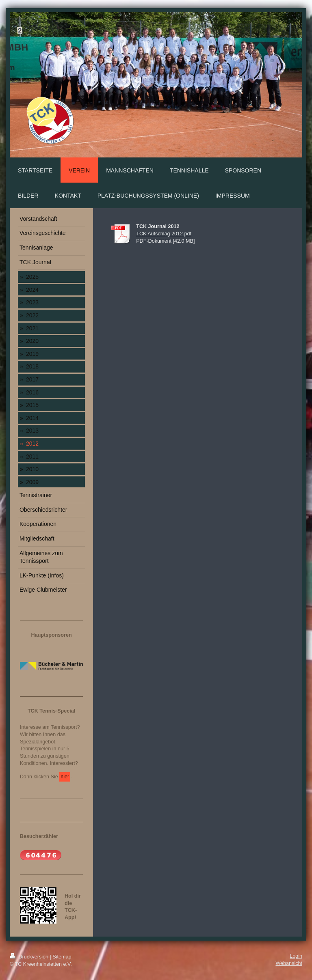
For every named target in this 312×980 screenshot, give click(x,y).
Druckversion (30, 957)
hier (65, 777)
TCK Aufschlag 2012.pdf (164, 234)
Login (296, 956)
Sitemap (62, 957)
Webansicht (289, 963)
